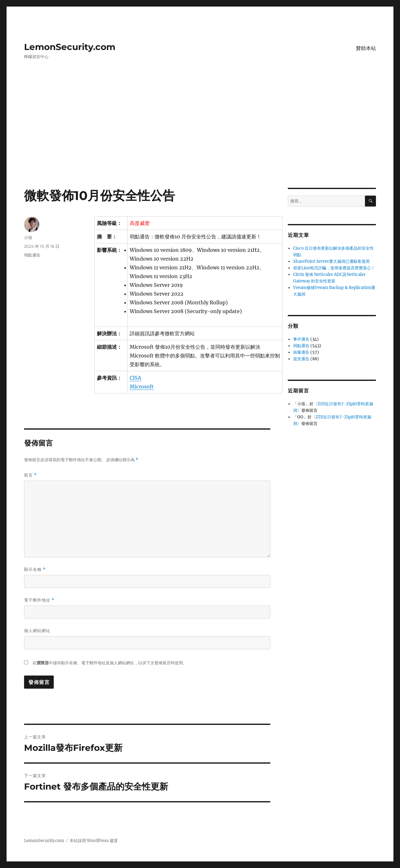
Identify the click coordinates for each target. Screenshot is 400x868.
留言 (30, 475)
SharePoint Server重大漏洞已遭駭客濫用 (331, 261)
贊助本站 (366, 48)
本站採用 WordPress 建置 (94, 841)
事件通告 (301, 339)
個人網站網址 (37, 631)
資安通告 (301, 359)
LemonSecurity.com (70, 47)
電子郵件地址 (39, 600)
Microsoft (142, 387)
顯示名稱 (35, 569)
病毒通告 (301, 352)
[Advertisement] (200, 142)
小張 (28, 237)
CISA (135, 378)
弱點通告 (32, 255)
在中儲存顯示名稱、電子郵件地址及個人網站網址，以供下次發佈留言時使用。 (110, 663)
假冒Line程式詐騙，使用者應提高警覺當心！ (334, 268)
